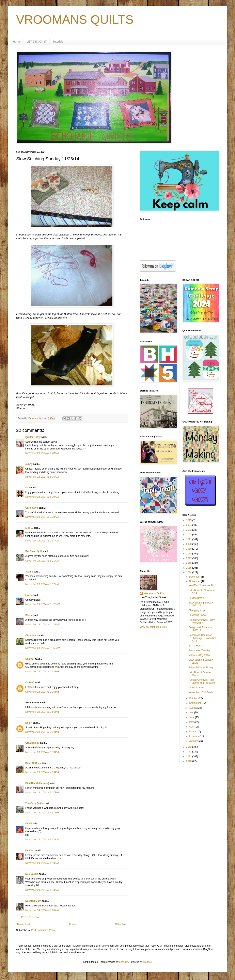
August (193, 708)
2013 (189, 747)
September (195, 703)
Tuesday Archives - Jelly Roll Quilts (201, 621)
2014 (189, 572)
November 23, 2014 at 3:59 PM (42, 752)
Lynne (29, 595)
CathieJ (30, 683)
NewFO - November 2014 (202, 585)
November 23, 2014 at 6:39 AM (42, 497)
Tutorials (58, 42)
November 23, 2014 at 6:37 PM (42, 813)
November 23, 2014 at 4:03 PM (42, 772)
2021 (189, 539)
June (192, 717)
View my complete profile (153, 627)
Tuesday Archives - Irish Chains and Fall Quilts (202, 681)
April (192, 727)
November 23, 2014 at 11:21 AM (43, 625)
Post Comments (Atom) (44, 930)
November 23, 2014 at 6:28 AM (42, 453)
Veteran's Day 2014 (199, 655)
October (194, 698)
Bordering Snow (197, 615)
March (193, 732)
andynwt (124, 962)
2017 (189, 558)
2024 (189, 525)
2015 (189, 568)
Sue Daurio (32, 874)
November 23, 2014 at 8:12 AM (42, 584)
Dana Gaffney (33, 763)
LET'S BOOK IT (36, 42)
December (195, 577)
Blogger (147, 962)
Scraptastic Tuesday (199, 650)
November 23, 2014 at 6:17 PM (42, 793)
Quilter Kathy (33, 437)
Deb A (29, 723)
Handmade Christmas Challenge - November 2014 (202, 638)
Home (17, 42)
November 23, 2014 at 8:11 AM (42, 561)
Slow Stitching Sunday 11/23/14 (200, 604)
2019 (189, 549)
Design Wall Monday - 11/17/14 (200, 629)
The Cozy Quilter (35, 803)
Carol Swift (32, 508)
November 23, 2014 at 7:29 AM (42, 517)
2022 (189, 535)
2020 (189, 544)
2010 (189, 761)
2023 (189, 530)
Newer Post (23, 924)
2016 (189, 563)
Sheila (29, 615)
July (192, 713)
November (195, 581)
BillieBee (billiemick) (37, 783)
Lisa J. (29, 528)
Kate (28, 488)
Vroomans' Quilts (154, 593)
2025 (189, 520)
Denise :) (30, 851)
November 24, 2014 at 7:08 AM (42, 910)
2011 (189, 756)
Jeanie (29, 572)
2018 (189, 554)
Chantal (30, 659)
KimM (29, 824)
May (192, 722)
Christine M (32, 636)
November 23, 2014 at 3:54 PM (42, 732)
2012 (189, 752)
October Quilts (196, 688)
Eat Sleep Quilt (34, 551)
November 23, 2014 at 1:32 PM (42, 672)
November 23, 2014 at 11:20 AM (43, 604)
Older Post (121, 924)
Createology (32, 743)
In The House (196, 646)
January (194, 741)
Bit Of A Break (196, 598)
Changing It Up (197, 610)
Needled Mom (33, 901)
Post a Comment (30, 917)
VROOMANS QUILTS (75, 20)
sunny (29, 464)
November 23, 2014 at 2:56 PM (42, 712)
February (194, 736)
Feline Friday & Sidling (201, 668)
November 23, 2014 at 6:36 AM (42, 477)
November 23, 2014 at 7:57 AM (42, 541)
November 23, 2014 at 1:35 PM (42, 692)
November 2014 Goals (201, 692)
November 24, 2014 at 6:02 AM (42, 840)
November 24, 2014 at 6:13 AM (42, 863)
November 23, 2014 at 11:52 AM (43, 648)
